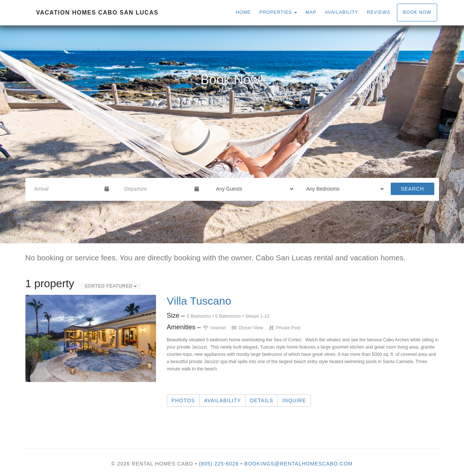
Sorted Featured (111, 286)
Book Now (417, 12)
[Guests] (252, 189)
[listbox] (232, 134)
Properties (276, 12)
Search (412, 189)
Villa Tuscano (199, 301)
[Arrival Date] (66, 189)
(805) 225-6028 (219, 464)
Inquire (294, 400)
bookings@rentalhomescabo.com (299, 464)
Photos (183, 400)
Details (262, 400)
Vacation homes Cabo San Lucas (97, 13)
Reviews (379, 12)
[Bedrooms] (343, 189)
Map (311, 12)
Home (243, 12)
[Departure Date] (157, 189)
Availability (342, 12)
